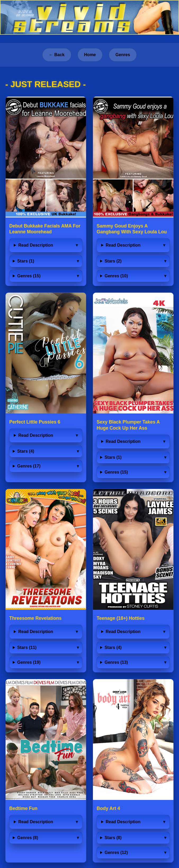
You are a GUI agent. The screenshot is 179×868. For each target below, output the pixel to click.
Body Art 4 (108, 808)
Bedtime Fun (23, 808)
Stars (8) (113, 838)
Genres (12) (116, 853)
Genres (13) (116, 662)
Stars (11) (27, 647)
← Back (57, 55)
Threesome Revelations (35, 618)
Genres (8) (28, 838)
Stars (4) (26, 451)
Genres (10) (116, 276)
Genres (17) (29, 466)
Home (90, 55)
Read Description (36, 245)
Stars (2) (113, 261)
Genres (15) (29, 276)
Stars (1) (26, 261)
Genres (123, 55)
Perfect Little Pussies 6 (35, 422)
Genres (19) (29, 662)
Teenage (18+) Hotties (121, 618)
